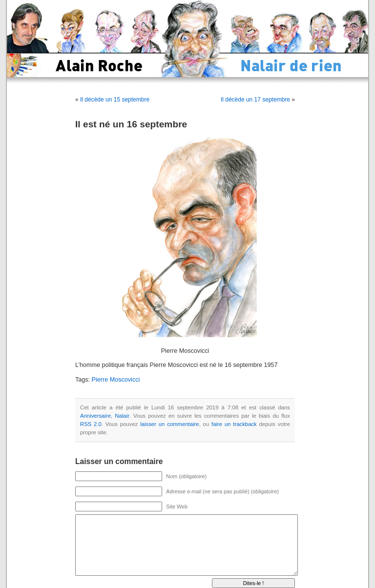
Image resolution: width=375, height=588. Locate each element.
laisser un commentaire (169, 424)
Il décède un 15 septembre (115, 100)
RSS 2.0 (91, 424)
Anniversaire (95, 416)
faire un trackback (234, 424)
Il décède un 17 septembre (255, 100)
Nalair (122, 416)
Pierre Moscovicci (116, 380)
